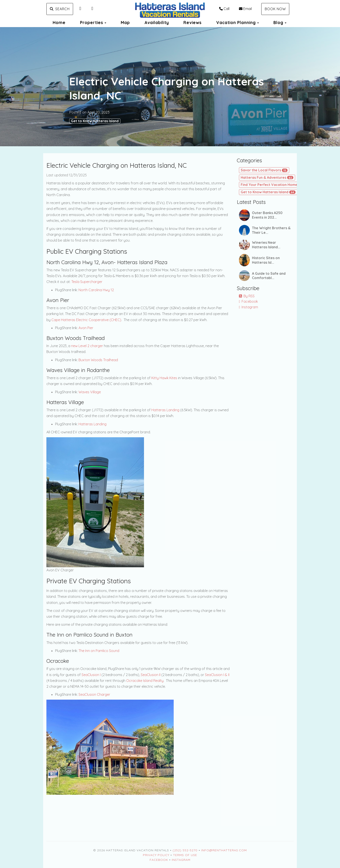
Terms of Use (185, 855)
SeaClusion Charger (94, 694)
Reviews (193, 23)
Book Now (275, 9)
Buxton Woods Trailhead (98, 360)
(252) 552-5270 (185, 850)
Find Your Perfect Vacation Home (273, 185)
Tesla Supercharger (87, 282)
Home (59, 23)
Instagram (249, 307)
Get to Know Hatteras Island (95, 121)
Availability (157, 23)
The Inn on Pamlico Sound (99, 651)
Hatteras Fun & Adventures (267, 177)
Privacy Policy (156, 855)
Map (125, 23)
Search (60, 9)
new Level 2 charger (87, 346)
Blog (278, 23)
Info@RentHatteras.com (224, 850)
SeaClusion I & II (217, 675)
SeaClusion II (151, 675)
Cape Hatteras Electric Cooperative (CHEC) (86, 320)
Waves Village (90, 392)
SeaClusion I (91, 675)
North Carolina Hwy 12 (96, 290)
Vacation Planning (236, 23)
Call (224, 9)
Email (245, 9)
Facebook (248, 301)
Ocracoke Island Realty (145, 681)
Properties (92, 23)
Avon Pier (86, 328)
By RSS (247, 296)
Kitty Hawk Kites (164, 378)
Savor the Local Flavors (264, 170)
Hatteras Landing (165, 410)
